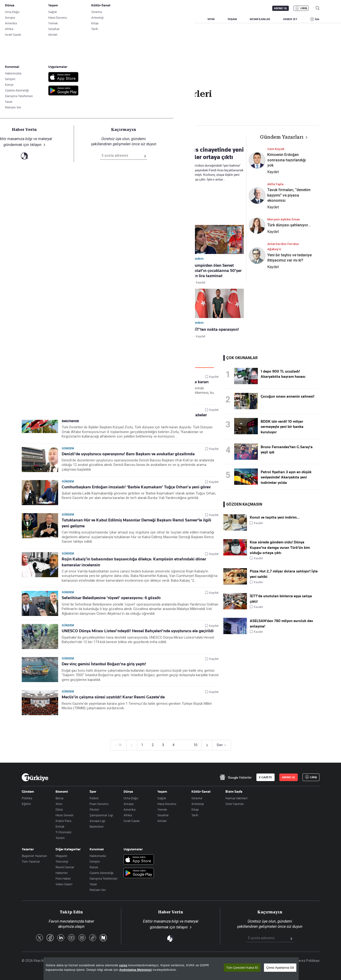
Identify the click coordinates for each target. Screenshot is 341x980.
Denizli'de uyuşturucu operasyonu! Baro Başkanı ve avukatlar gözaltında (128, 454)
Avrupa (129, 804)
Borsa (59, 798)
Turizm (60, 838)
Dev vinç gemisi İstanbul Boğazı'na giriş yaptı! (104, 664)
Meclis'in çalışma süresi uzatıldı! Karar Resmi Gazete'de (113, 697)
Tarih (195, 815)
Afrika (128, 815)
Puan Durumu (99, 804)
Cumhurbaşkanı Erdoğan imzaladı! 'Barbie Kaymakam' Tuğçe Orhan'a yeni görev (136, 487)
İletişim (95, 861)
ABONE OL (281, 8)
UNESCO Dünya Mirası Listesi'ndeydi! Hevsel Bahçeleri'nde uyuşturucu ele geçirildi (138, 631)
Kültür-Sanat (201, 791)
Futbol (94, 798)
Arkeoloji (198, 804)
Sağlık (162, 798)
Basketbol (97, 826)
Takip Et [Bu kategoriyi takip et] (170, 104)
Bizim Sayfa (234, 791)
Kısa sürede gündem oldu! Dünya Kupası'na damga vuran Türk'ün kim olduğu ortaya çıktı (280, 548)
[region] (171, 969)
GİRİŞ (304, 8)
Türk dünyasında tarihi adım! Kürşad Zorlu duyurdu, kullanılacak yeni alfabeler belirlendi (134, 418)
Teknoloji (62, 861)
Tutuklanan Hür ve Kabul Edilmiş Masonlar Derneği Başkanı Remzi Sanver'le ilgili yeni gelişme (136, 523)
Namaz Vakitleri (236, 798)
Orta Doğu (131, 798)
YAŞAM (232, 19)
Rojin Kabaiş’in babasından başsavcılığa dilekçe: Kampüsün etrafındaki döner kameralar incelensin (134, 562)
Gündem (68, 376)
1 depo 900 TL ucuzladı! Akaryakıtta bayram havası (283, 374)
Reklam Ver (98, 890)
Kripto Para (63, 821)
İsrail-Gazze (132, 821)
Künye (94, 867)
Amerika (129, 809)
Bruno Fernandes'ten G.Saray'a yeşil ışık (287, 450)
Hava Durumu (167, 804)
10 (195, 745)
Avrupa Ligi (97, 821)
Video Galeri (64, 884)
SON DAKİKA (33, 19)
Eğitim (26, 804)
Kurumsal (97, 849)
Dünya (128, 791)
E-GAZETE (265, 777)
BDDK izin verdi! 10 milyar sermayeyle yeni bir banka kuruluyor (282, 427)
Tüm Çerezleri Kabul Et (242, 968)
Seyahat (163, 815)
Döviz (59, 809)
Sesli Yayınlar (235, 804)
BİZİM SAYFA (89, 19)
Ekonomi (62, 791)
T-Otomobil (63, 832)
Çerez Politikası (308, 961)
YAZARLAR (61, 19)
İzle (317, 19)
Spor (93, 791)
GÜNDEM (116, 19)
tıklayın (182, 927)
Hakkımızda (98, 856)
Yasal (93, 884)
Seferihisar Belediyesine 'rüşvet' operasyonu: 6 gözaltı (111, 598)
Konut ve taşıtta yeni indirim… (275, 517)
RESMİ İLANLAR (260, 19)
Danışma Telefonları (104, 878)
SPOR (211, 19)
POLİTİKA (141, 19)
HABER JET (290, 19)
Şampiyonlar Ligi (101, 815)
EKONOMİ (166, 19)
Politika (27, 798)
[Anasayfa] (35, 777)
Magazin (61, 856)
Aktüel (162, 821)
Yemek (162, 809)
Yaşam (162, 791)
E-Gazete (46, 8)
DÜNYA (190, 19)
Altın (59, 804)
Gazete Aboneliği (75, 8)
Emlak (60, 826)
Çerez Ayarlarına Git (280, 968)
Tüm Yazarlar (31, 861)
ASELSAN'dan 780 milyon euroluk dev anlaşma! (281, 623)
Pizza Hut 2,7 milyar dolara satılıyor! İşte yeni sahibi (284, 574)
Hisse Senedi (64, 815)
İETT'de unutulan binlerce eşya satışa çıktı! (281, 599)
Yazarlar (28, 849)
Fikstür (94, 809)
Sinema (197, 798)
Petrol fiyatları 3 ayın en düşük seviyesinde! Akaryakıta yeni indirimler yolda (286, 477)
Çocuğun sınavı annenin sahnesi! (287, 396)
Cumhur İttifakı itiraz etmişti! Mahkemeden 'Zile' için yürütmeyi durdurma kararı (135, 382)
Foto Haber (63, 878)
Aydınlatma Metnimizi (136, 970)
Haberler (62, 873)
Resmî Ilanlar (65, 867)
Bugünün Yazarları (34, 856)
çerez (123, 965)
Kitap (195, 809)
